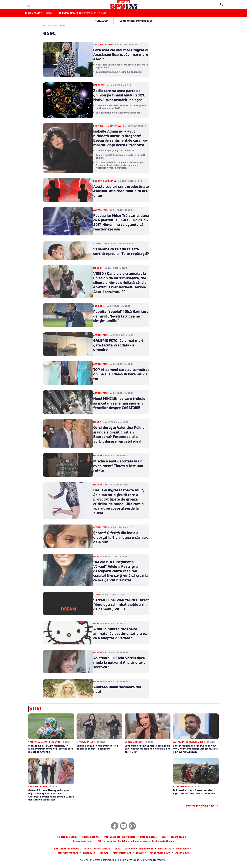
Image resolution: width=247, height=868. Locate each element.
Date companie (148, 837)
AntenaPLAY (182, 853)
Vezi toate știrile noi (202, 806)
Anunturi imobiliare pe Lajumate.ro (127, 842)
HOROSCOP (101, 21)
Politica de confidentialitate (120, 837)
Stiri (100, 842)
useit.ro (104, 853)
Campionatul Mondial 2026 (136, 21)
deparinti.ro (165, 849)
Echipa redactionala (163, 842)
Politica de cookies (67, 837)
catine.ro (130, 849)
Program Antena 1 (83, 842)
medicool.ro (182, 849)
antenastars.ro (102, 849)
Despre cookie (178, 837)
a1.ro (86, 849)
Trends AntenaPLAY (160, 853)
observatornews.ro (68, 853)
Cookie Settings (91, 837)
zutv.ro (140, 853)
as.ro (117, 849)
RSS (164, 837)
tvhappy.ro (89, 853)
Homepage (50, 25)
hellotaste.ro (146, 849)
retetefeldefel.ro (122, 853)
